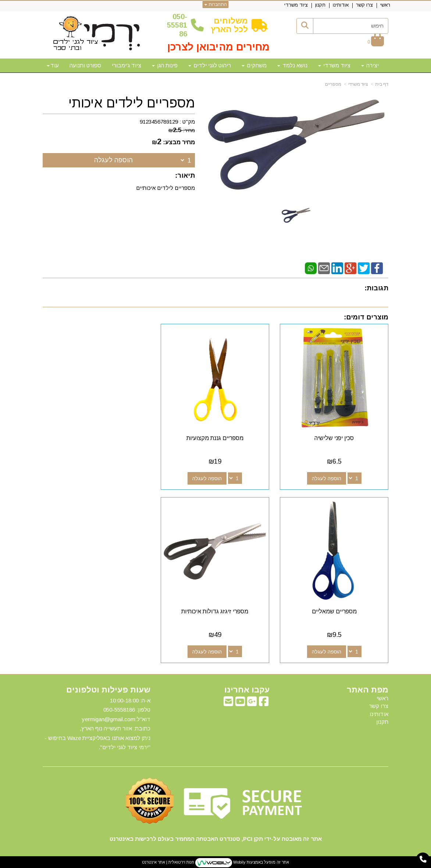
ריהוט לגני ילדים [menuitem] (210, 65)
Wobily (239, 861)
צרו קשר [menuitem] (364, 5)
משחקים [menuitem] (254, 65)
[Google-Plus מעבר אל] (252, 702)
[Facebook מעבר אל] (264, 702)
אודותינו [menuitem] (341, 5)
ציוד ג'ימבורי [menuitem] (127, 65)
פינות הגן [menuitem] (165, 65)
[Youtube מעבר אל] (240, 702)
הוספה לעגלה (113, 160)
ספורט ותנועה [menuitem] (85, 65)
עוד (53, 65)
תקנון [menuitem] (320, 5)
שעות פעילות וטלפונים (108, 689)
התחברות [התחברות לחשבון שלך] (216, 4)
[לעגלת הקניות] (376, 42)
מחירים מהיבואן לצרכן (218, 47)
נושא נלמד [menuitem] (292, 65)
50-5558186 (177, 25)
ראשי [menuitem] (385, 5)
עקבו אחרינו (247, 689)
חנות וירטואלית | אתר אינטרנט (168, 861)
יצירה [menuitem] (370, 65)
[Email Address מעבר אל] (228, 702)
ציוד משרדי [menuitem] (296, 5)
